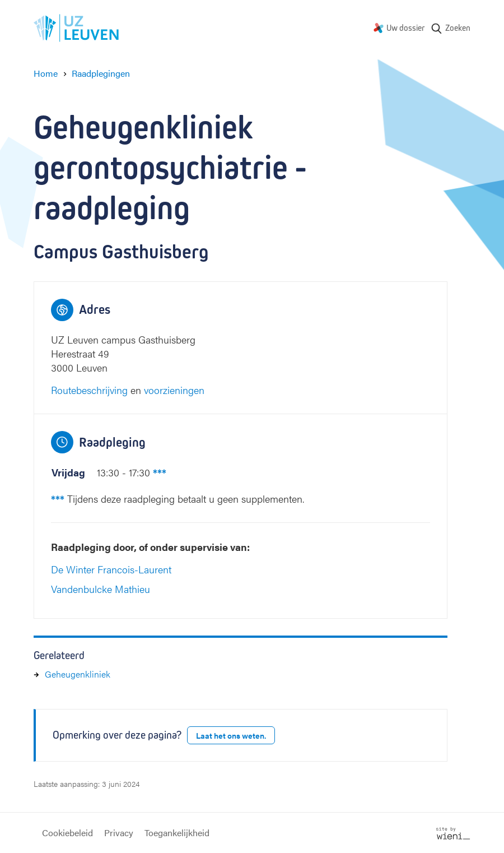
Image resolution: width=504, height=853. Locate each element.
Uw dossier (406, 28)
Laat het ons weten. (231, 735)
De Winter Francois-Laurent (111, 569)
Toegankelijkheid (177, 833)
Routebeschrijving (89, 390)
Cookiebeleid (67, 833)
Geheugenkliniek (78, 674)
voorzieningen (174, 390)
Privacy (119, 833)
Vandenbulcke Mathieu (101, 589)
